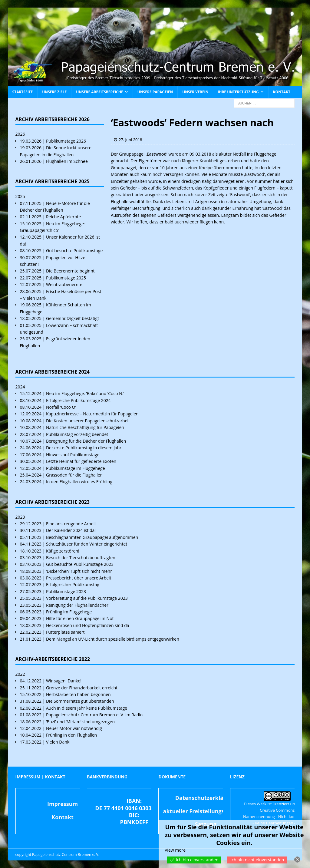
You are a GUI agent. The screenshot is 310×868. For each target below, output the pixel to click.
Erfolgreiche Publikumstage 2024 (78, 400)
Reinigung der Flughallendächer (77, 605)
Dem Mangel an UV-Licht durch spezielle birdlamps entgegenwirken (113, 639)
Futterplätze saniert (65, 632)
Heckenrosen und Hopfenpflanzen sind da (88, 625)
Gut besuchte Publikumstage (74, 251)
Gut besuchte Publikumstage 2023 (80, 564)
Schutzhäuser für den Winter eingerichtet (87, 544)
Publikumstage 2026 (66, 141)
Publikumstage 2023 (66, 591)
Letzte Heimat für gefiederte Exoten (81, 461)
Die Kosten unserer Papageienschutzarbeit (88, 421)
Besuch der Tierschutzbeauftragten (81, 558)
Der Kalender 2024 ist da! (71, 530)
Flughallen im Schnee (67, 161)
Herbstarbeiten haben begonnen (78, 694)
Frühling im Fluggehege (69, 612)
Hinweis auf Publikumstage (73, 455)
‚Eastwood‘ (157, 154)
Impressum (63, 804)
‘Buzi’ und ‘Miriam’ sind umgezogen (80, 722)
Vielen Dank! (58, 742)
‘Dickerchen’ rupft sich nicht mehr (79, 571)
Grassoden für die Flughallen (74, 475)
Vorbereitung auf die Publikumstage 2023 (87, 598)
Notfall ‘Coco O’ (61, 407)
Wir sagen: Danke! (64, 681)
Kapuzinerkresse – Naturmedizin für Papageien (92, 414)
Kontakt (282, 92)
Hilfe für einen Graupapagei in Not (80, 618)
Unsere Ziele (54, 92)
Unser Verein (195, 92)
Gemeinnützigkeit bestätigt (73, 318)
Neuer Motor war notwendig (74, 728)
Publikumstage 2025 (66, 278)
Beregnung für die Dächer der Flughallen (86, 441)
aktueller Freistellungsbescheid (206, 811)
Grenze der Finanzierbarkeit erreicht (82, 688)
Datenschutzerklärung (206, 798)
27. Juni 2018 (130, 140)
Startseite (23, 92)
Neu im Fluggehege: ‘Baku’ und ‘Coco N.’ (85, 393)
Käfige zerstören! (63, 551)
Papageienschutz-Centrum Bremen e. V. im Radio (94, 715)
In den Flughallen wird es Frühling (79, 482)
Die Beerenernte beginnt (70, 271)
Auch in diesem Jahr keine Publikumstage (87, 708)
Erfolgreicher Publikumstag (73, 584)
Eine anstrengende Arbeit (71, 524)
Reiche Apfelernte (63, 217)
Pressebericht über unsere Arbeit (79, 578)
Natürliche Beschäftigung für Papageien (85, 427)
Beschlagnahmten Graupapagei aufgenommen (92, 537)
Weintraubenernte (64, 284)
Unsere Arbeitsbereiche (99, 92)
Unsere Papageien (155, 92)
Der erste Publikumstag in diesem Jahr (84, 448)
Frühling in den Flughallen (71, 735)
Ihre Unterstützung (238, 92)
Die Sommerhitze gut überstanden (80, 701)
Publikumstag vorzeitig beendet (77, 434)
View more (175, 850)
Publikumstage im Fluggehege (76, 468)
